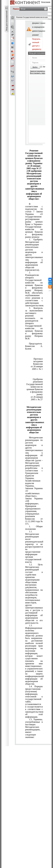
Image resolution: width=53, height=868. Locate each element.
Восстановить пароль (38, 73)
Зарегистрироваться (38, 71)
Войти (35, 67)
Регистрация (46, 2)
